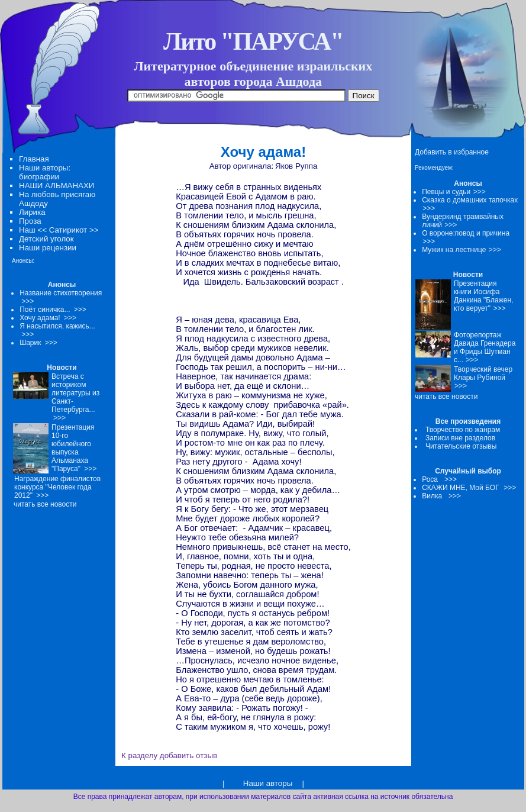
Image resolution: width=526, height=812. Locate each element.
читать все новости (446, 397)
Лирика (32, 212)
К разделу (139, 755)
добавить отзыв (188, 755)
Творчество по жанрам (463, 430)
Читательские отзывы (461, 446)
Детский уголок (46, 239)
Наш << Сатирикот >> (59, 230)
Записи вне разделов (460, 438)
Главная (34, 159)
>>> (480, 192)
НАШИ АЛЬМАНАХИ (57, 186)
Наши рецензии (48, 248)
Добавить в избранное (452, 152)
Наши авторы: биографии (45, 172)
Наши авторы (268, 783)
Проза (30, 221)
